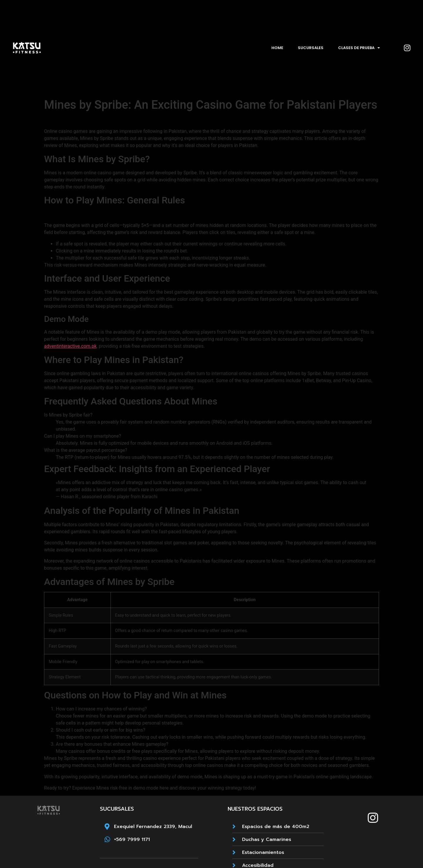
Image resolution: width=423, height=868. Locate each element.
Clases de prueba (359, 48)
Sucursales (311, 48)
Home (277, 48)
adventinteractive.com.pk (70, 346)
